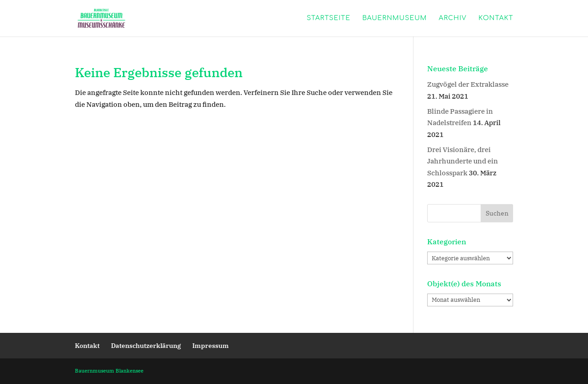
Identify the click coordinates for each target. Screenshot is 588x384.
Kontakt (496, 18)
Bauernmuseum (395, 18)
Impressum (211, 346)
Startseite (328, 18)
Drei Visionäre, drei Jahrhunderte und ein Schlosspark (463, 161)
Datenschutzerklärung (146, 346)
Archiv (453, 18)
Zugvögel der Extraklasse (468, 84)
